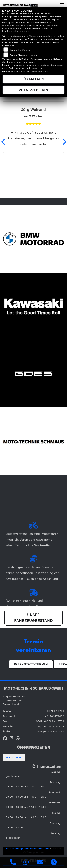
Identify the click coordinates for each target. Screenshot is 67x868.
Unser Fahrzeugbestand (34, 618)
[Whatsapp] (26, 863)
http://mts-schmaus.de (50, 726)
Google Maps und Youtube (24, 55)
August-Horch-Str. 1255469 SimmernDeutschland (17, 700)
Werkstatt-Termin (31, 664)
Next (64, 142)
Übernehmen (34, 79)
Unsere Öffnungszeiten (42, 850)
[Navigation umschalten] (62, 5)
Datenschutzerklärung (18, 31)
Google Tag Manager (21, 50)
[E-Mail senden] (40, 863)
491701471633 (54, 716)
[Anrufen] (13, 863)
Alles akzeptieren (33, 90)
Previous (3, 142)
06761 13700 (56, 711)
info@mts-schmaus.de (51, 731)
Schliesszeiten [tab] (14, 757)
